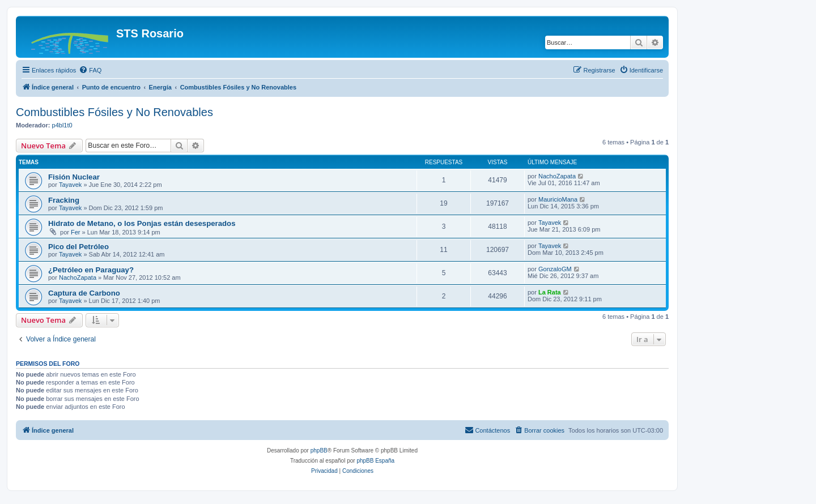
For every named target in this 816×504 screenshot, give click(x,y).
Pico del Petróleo (78, 247)
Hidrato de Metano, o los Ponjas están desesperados (142, 223)
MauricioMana (558, 199)
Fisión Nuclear (74, 177)
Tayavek (70, 185)
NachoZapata (557, 176)
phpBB (319, 450)
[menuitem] (90, 70)
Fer (76, 232)
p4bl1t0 (62, 125)
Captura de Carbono (84, 293)
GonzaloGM (555, 269)
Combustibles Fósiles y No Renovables (114, 112)
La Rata (550, 292)
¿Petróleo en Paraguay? (91, 270)
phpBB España (375, 461)
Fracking (64, 200)
